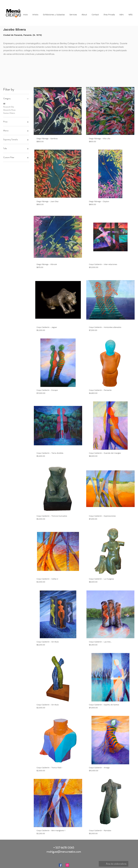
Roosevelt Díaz (9, 107)
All (4, 104)
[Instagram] (67, 865)
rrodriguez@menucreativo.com (64, 852)
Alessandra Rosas (9, 110)
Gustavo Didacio (9, 113)
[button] (35, 13)
